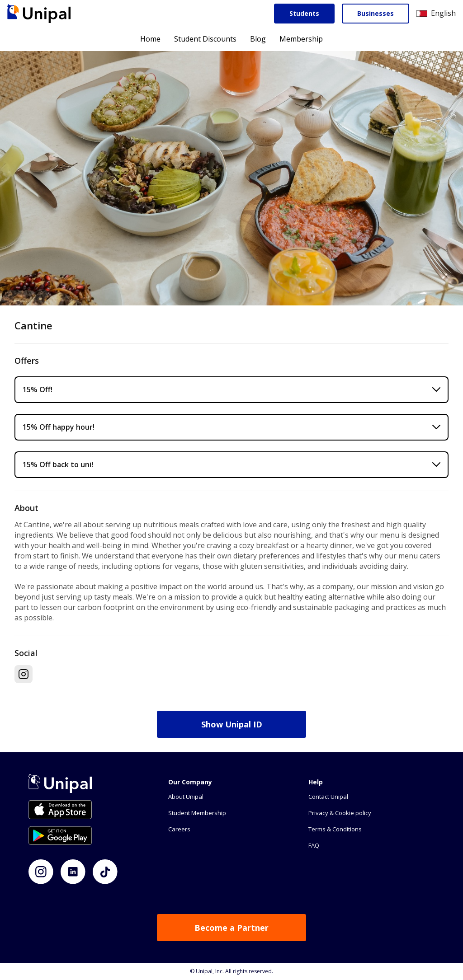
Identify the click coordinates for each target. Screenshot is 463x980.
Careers (179, 829)
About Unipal (186, 797)
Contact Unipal (328, 797)
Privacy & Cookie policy (340, 813)
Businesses (376, 13)
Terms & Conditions (335, 829)
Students (304, 13)
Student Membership (197, 813)
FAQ (314, 845)
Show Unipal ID (232, 724)
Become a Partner (231, 928)
